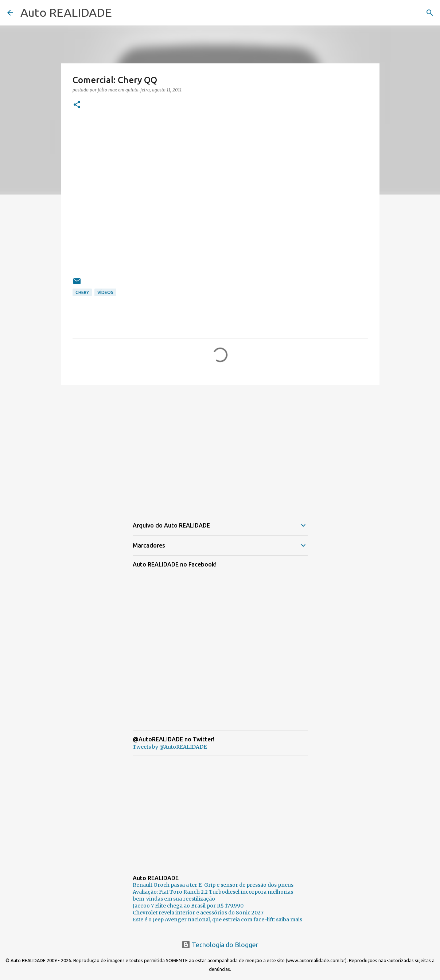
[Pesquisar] (430, 13)
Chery (82, 292)
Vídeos (105, 292)
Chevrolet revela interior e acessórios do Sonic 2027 (198, 913)
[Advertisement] (220, 447)
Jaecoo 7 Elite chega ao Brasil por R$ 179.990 (188, 906)
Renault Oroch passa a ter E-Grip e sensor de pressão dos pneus (213, 885)
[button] (77, 105)
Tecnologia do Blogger (220, 945)
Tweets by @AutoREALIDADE (170, 747)
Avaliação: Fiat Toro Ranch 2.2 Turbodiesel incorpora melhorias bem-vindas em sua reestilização (213, 895)
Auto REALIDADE (66, 12)
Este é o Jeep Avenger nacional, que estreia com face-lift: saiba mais (217, 920)
